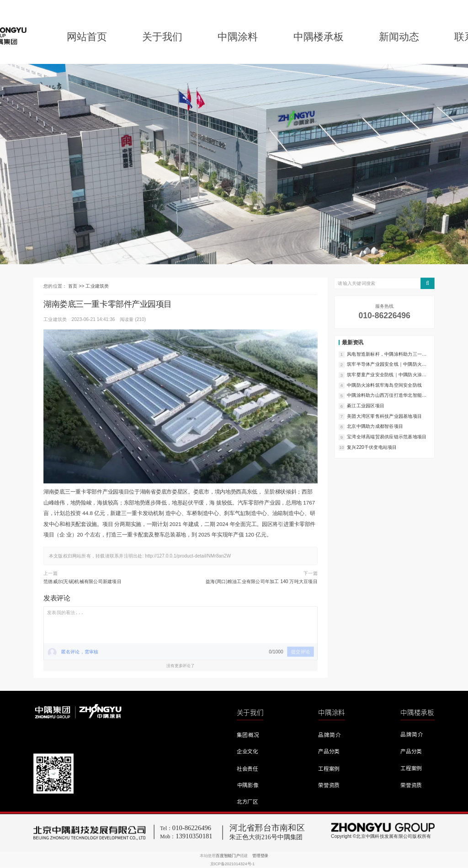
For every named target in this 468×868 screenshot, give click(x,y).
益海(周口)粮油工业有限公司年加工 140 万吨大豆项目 (262, 582)
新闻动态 (399, 37)
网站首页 (87, 37)
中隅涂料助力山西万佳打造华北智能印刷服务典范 (387, 396)
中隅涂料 (238, 37)
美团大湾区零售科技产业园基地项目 (384, 416)
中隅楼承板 (319, 37)
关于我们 (162, 37)
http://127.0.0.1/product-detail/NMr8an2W (188, 556)
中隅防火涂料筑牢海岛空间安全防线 (384, 385)
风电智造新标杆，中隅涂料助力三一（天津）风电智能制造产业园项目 (384, 354)
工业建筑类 (97, 286)
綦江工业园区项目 (366, 405)
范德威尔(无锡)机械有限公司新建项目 (82, 582)
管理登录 (260, 856)
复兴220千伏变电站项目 (372, 447)
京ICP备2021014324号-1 (233, 864)
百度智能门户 (228, 856)
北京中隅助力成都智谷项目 (375, 426)
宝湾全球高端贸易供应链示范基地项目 (387, 437)
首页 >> (77, 286)
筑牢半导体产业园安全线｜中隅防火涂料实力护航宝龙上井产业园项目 (387, 365)
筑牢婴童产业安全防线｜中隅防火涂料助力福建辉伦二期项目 (387, 375)
